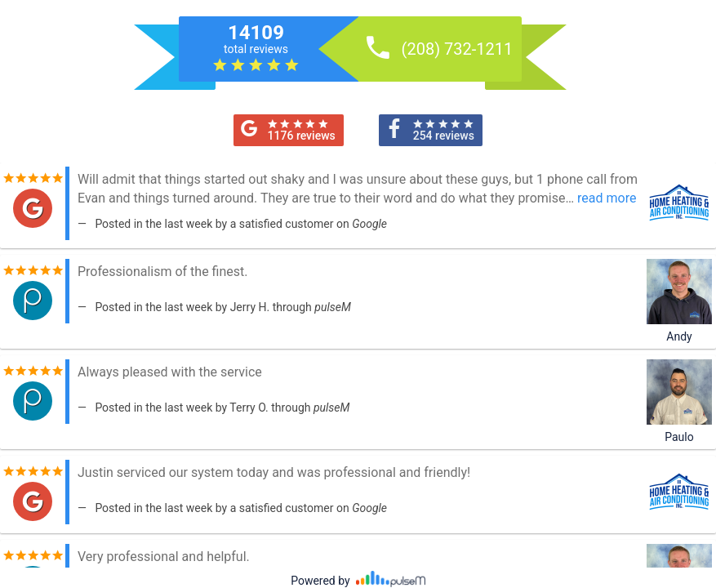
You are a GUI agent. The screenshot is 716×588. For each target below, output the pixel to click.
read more (607, 198)
